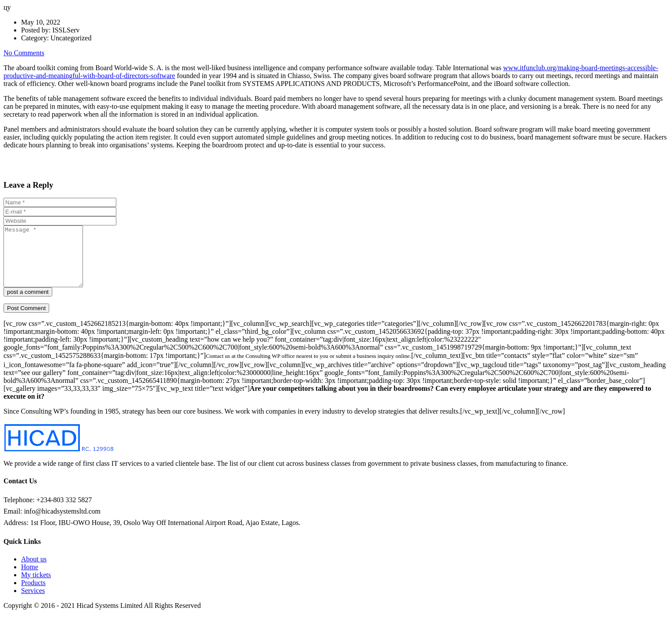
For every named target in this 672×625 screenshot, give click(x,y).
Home (30, 579)
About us (34, 571)
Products (33, 595)
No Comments (24, 53)
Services (33, 602)
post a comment (28, 304)
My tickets (36, 587)
